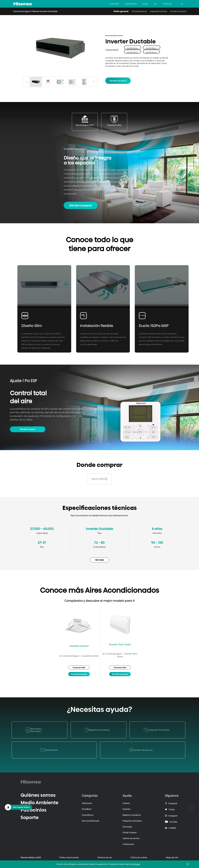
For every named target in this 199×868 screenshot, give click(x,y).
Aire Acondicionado (90, 821)
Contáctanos (128, 844)
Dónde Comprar (81, 205)
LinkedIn (171, 828)
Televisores (87, 803)
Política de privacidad (69, 858)
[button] (94, 82)
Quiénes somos (38, 795)
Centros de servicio (131, 838)
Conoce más (79, 667)
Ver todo (99, 560)
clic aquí (136, 864)
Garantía (126, 809)
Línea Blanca (88, 815)
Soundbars (87, 809)
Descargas (127, 827)
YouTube (171, 822)
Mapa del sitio (172, 858)
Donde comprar (178, 11)
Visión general (121, 11)
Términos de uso (105, 858)
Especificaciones (159, 11)
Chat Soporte (21, 807)
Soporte (30, 817)
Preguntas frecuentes (132, 821)
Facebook (171, 803)
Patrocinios (34, 810)
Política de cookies (139, 858)
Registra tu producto (132, 815)
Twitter (170, 810)
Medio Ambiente (39, 803)
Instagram (171, 816)
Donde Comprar (118, 81)
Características (139, 11)
